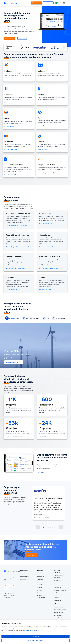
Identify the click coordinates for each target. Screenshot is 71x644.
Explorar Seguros (45, 289)
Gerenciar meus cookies (35, 640)
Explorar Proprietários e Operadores (18, 247)
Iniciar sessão (48, 3)
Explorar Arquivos (10, 175)
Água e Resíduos (59, 618)
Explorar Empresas (11, 103)
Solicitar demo (36, 3)
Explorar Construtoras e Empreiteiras (18, 226)
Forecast (40, 587)
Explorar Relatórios (11, 150)
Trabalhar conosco (26, 582)
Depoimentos (24, 579)
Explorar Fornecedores (47, 224)
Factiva (39, 593)
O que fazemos (25, 574)
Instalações (40, 577)
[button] (44, 527)
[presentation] (1, 346)
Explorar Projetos (10, 79)
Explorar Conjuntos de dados (47, 173)
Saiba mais (22, 38)
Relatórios (40, 590)
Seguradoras (57, 600)
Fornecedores (58, 580)
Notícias (39, 585)
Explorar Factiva (43, 150)
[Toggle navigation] (64, 3)
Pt (57, 3)
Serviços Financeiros (31, 318)
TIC (46, 318)
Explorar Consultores (46, 247)
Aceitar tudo (35, 636)
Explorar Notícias (10, 127)
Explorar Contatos (44, 103)
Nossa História (25, 577)
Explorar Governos (12, 289)
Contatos (40, 582)
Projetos (40, 574)
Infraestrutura (58, 318)
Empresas (40, 579)
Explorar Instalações (44, 79)
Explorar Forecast (43, 126)
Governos (56, 598)
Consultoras (57, 588)
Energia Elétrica (12, 318)
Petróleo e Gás (58, 612)
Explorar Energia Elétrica (14, 362)
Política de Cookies (31, 631)
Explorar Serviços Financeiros (15, 268)
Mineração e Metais (60, 610)
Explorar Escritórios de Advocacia (50, 268)
